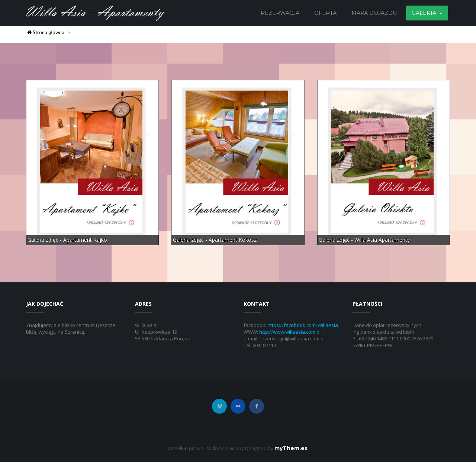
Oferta (325, 13)
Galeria (424, 13)
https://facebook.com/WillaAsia (303, 325)
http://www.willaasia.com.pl (290, 332)
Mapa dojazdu (374, 13)
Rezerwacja (280, 13)
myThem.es (291, 448)
